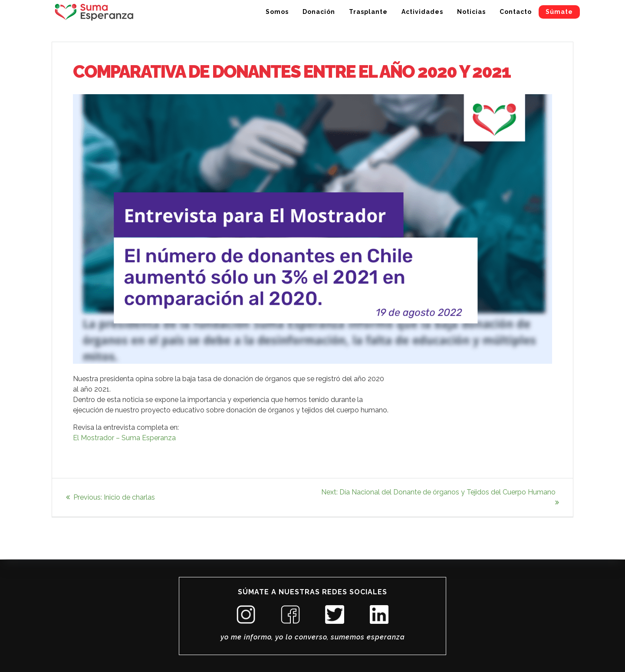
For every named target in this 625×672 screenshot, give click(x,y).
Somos (277, 12)
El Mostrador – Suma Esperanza (124, 438)
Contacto (516, 12)
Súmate (559, 12)
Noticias (471, 12)
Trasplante (368, 12)
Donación (319, 12)
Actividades (422, 12)
